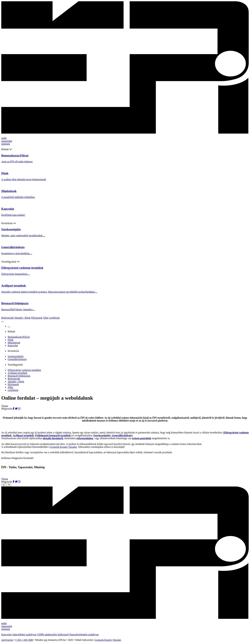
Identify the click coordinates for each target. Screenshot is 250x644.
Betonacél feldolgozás (19, 376)
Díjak (11, 340)
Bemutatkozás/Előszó (19, 337)
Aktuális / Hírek (22, 318)
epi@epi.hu (7, 640)
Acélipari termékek (17, 373)
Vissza (5, 406)
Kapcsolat (13, 346)
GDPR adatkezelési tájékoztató (53, 635)
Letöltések (54, 318)
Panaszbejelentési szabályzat (84, 635)
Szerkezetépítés (16, 356)
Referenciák (7, 318)
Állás (46, 318)
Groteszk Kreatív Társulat (63, 447)
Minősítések (14, 343)
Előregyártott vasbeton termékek (24, 370)
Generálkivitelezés (17, 359)
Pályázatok (37, 318)
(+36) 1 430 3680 (24, 640)
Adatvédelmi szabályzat (24, 635)
